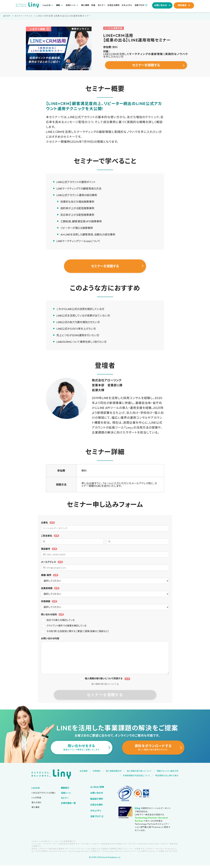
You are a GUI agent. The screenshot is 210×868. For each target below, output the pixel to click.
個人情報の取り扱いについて (105, 684)
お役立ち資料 (114, 5)
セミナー (101, 5)
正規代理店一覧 (68, 803)
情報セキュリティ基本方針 (168, 771)
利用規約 (97, 771)
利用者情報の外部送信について (136, 776)
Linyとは (36, 788)
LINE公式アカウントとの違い (44, 793)
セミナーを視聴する (146, 65)
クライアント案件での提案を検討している (67, 626)
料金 (93, 5)
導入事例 (85, 5)
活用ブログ (140, 5)
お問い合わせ (161, 5)
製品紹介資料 (97, 799)
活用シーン (66, 793)
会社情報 (84, 771)
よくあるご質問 (97, 787)
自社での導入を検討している (61, 620)
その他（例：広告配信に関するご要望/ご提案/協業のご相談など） (78, 631)
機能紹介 (65, 788)
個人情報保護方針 (114, 771)
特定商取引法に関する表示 (167, 776)
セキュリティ (127, 5)
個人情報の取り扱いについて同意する (104, 678)
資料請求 (182, 5)
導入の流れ (36, 802)
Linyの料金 (36, 798)
